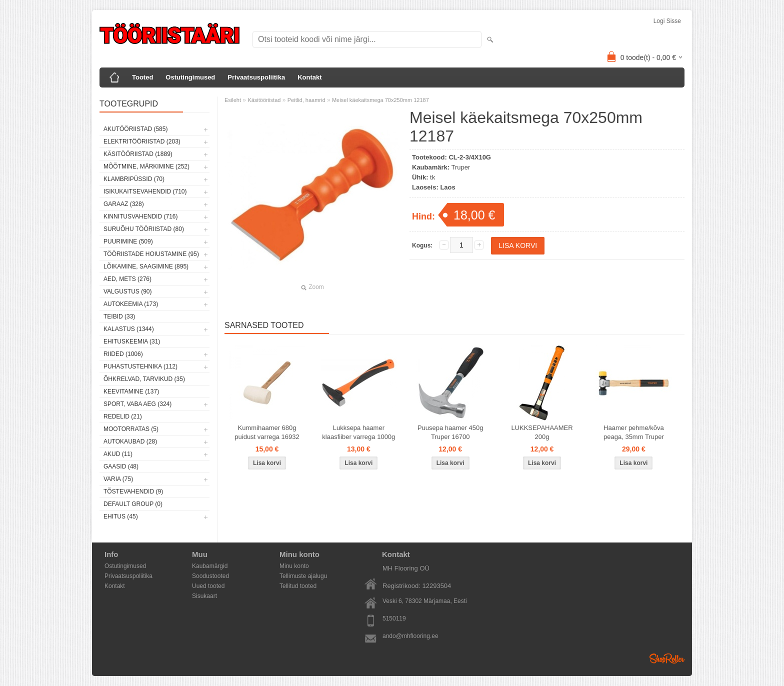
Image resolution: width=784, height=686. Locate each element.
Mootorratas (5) (131, 429)
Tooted (142, 77)
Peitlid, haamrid (306, 100)
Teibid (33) (119, 316)
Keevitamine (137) (131, 391)
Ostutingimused (190, 77)
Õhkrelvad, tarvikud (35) (144, 379)
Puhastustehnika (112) (140, 366)
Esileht (233, 100)
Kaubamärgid (210, 566)
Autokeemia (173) (131, 304)
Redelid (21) (123, 416)
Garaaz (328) (124, 204)
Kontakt (309, 77)
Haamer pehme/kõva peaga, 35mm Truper (634, 432)
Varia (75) (118, 479)
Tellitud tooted (298, 586)
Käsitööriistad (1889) (138, 154)
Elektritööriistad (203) (142, 141)
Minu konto (294, 566)
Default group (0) (133, 504)
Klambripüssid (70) (134, 179)
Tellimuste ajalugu (303, 576)
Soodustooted (210, 576)
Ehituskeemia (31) (132, 341)
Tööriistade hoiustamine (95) (151, 254)
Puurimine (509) (128, 241)
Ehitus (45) (121, 516)
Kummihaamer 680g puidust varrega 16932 (267, 432)
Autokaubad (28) (130, 441)
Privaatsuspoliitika (256, 77)
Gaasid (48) (121, 466)
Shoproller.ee (667, 658)
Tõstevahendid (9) (133, 491)
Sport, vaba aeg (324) (137, 404)
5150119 (394, 618)
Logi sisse (667, 21)
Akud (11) (118, 454)
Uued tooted (208, 586)
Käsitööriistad (264, 100)
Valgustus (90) (127, 291)
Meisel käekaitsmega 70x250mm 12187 (380, 100)
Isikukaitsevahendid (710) (145, 191)
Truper (461, 167)
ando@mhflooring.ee (410, 636)
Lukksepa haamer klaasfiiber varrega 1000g (358, 432)
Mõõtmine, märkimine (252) (146, 166)
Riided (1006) (123, 354)
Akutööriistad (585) (135, 129)
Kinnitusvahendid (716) (140, 216)
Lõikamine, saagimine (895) (146, 266)
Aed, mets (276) (127, 279)
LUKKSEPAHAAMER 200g (542, 432)
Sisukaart (204, 596)
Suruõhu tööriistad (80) (144, 229)
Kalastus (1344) (129, 329)
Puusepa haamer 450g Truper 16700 (450, 432)
